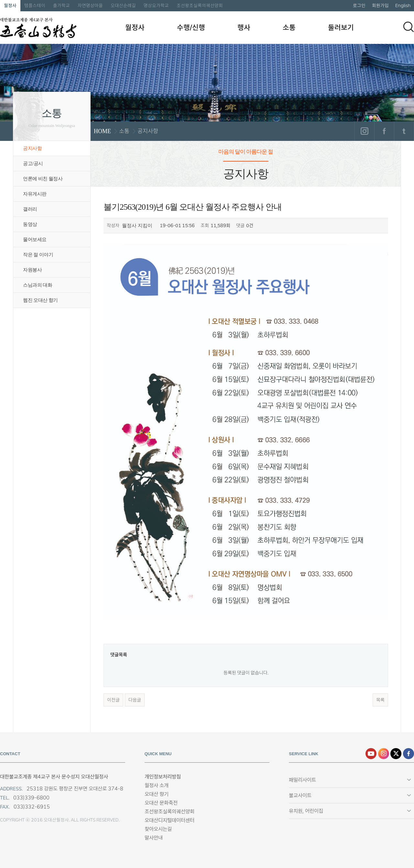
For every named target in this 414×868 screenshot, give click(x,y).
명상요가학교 (156, 5)
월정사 (10, 5)
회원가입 (380, 5)
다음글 (135, 700)
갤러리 (30, 209)
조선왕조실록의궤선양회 (200, 5)
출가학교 (61, 5)
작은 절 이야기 (38, 255)
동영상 (30, 224)
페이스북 (384, 131)
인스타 (384, 754)
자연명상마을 (90, 5)
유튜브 (371, 754)
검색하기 (409, 27)
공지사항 (32, 148)
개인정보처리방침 (163, 777)
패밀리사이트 (302, 780)
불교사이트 (300, 795)
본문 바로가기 (0, 0)
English (403, 5)
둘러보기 (341, 27)
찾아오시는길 (158, 829)
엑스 (396, 754)
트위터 (404, 131)
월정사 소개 (157, 785)
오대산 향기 (157, 794)
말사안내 (154, 838)
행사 (244, 27)
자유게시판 (35, 194)
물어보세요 (35, 239)
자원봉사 (32, 270)
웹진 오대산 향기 (40, 300)
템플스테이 (35, 5)
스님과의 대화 (38, 285)
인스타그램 (364, 131)
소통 (289, 27)
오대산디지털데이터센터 (169, 820)
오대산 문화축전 (161, 803)
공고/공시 (33, 164)
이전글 (113, 700)
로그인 (359, 5)
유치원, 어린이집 (306, 811)
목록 (380, 700)
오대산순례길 (123, 5)
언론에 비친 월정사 (43, 179)
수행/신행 (191, 27)
